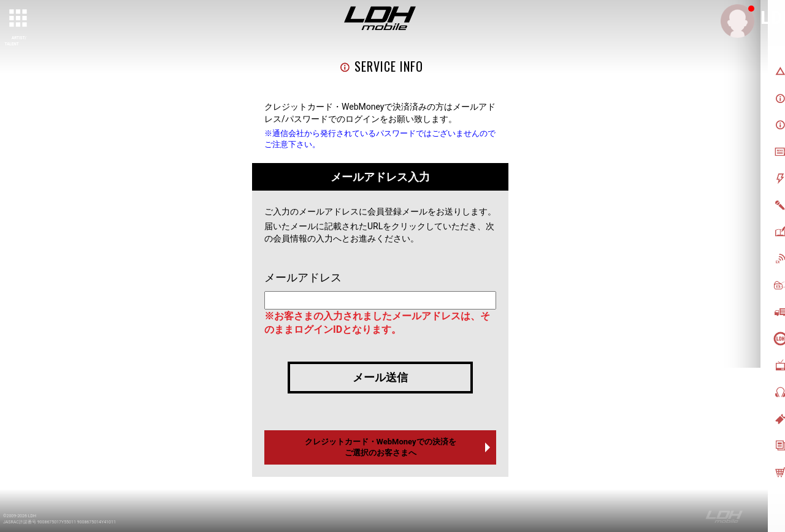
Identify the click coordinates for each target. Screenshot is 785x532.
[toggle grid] (19, 19)
